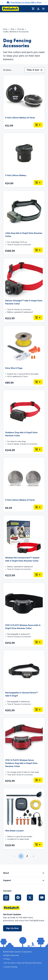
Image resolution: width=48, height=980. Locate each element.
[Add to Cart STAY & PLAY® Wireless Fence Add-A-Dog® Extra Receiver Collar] (38, 642)
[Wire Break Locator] (24, 819)
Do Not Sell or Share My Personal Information (23, 963)
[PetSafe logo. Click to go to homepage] (10, 9)
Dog (12, 29)
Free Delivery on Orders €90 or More (26, 2)
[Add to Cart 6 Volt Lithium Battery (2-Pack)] (38, 125)
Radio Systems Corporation (21, 952)
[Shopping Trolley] (33, 9)
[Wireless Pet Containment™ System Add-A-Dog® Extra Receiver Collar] (24, 547)
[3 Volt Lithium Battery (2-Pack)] (24, 485)
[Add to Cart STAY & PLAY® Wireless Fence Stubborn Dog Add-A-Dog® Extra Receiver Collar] (38, 780)
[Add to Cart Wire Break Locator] (38, 845)
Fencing (21, 29)
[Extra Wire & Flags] (24, 356)
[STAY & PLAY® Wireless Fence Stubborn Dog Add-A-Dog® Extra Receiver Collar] (24, 751)
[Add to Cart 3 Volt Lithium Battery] (38, 183)
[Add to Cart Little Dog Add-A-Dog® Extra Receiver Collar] (38, 250)
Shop (5, 29)
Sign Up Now (12, 928)
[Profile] (38, 9)
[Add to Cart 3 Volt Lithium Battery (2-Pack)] (38, 507)
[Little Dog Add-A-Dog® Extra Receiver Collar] (24, 223)
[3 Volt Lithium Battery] (24, 160)
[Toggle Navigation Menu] (43, 9)
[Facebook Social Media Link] (18, 898)
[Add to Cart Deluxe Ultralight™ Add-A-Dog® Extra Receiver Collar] (38, 318)
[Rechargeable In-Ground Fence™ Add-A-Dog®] (24, 682)
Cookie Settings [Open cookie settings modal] (11, 967)
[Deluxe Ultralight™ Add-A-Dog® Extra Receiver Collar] (24, 290)
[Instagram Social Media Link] (6, 898)
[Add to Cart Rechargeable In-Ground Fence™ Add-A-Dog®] (38, 710)
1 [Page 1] (21, 856)
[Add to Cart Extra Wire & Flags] (38, 382)
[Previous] (3, 3)
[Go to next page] (34, 856)
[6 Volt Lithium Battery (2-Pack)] (24, 102)
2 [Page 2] (27, 856)
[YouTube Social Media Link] (42, 898)
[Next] (45, 3)
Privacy (7, 959)
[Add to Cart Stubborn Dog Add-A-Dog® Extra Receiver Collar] (38, 449)
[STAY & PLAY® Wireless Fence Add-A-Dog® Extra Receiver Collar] (24, 615)
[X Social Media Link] (30, 898)
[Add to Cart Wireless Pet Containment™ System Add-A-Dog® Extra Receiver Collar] (38, 575)
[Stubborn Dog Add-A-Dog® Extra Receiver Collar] (24, 422)
